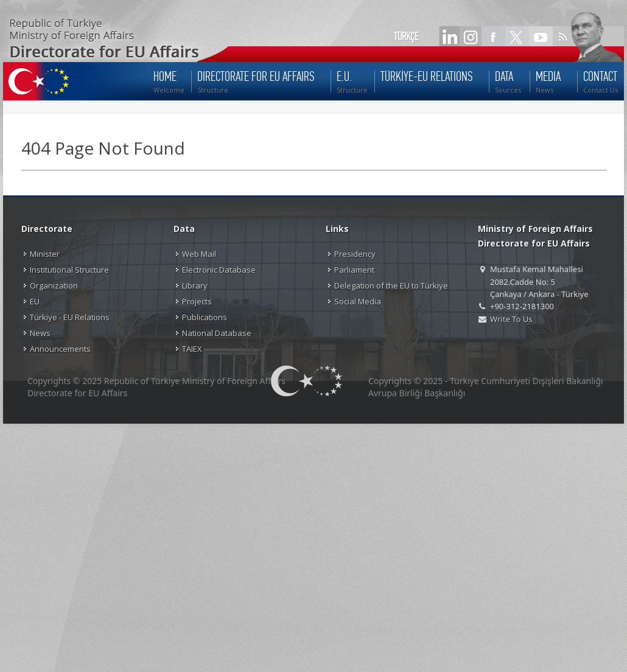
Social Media (358, 301)
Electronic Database (219, 270)
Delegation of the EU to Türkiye (391, 285)
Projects (197, 301)
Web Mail (199, 254)
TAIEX (192, 349)
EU (35, 301)
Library (195, 285)
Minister (45, 254)
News (40, 333)
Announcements (60, 349)
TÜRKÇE (406, 37)
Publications (205, 317)
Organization (54, 285)
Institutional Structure (69, 270)
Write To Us (511, 319)
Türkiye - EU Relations (70, 317)
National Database (217, 333)
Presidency (355, 254)
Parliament (354, 270)
